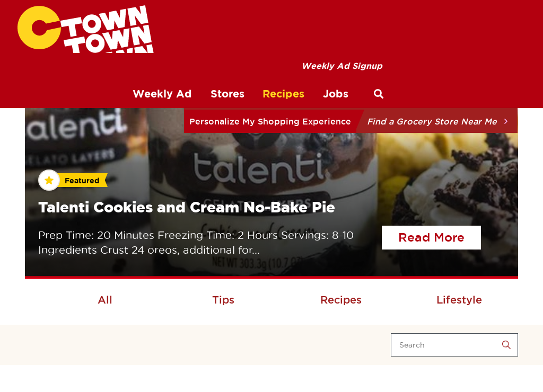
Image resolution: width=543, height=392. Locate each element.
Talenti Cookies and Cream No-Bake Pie (187, 207)
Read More (440, 236)
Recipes (341, 300)
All (105, 300)
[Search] (454, 345)
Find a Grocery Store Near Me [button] (432, 121)
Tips (223, 300)
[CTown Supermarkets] (86, 29)
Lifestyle (459, 300)
